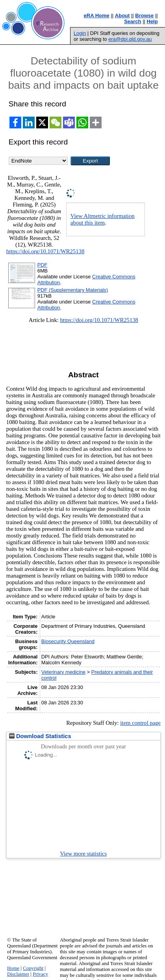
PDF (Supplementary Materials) (73, 290)
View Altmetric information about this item (103, 219)
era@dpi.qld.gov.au (130, 39)
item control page (140, 723)
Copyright (33, 968)
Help (152, 21)
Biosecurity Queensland (68, 641)
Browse (144, 16)
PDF (43, 265)
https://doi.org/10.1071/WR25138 (45, 251)
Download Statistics (40, 736)
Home (13, 968)
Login (80, 33)
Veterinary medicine (63, 672)
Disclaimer (18, 974)
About (122, 16)
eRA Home (97, 16)
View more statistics (83, 854)
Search (133, 21)
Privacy (40, 974)
